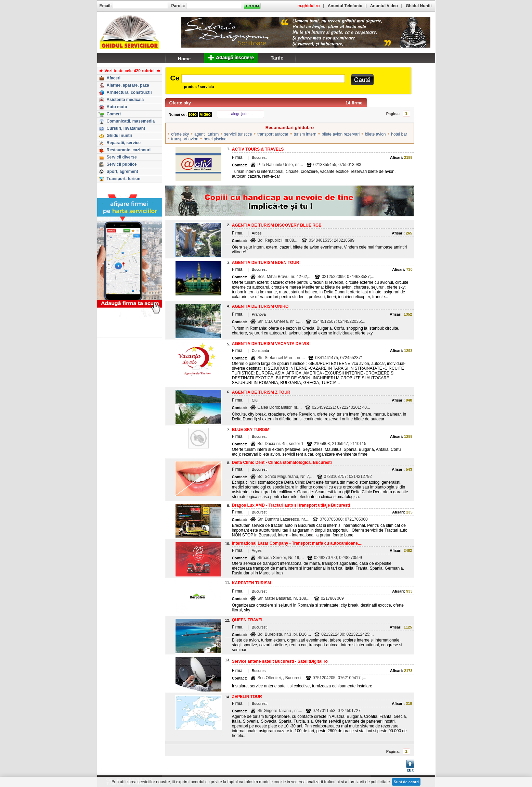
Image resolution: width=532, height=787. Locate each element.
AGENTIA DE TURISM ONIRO (260, 306)
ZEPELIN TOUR (247, 697)
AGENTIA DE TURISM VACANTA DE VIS (270, 344)
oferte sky (180, 134)
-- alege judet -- (240, 114)
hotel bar (399, 134)
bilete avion (375, 134)
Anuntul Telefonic (345, 6)
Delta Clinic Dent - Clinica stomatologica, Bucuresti (282, 462)
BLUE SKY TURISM (251, 430)
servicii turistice (238, 134)
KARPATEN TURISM (251, 583)
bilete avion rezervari (341, 134)
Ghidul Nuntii (419, 6)
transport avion (185, 139)
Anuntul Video (384, 6)
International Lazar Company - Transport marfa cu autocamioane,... (297, 543)
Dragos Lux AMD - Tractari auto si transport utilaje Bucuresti (291, 505)
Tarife (277, 58)
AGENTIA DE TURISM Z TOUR (261, 392)
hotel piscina (215, 139)
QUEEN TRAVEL (248, 620)
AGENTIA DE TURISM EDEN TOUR (266, 263)
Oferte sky (180, 103)
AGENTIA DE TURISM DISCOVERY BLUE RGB (277, 225)
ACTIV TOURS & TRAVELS (258, 149)
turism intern (305, 134)
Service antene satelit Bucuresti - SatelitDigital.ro (280, 661)
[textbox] (263, 79)
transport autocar (273, 134)
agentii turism (206, 134)
